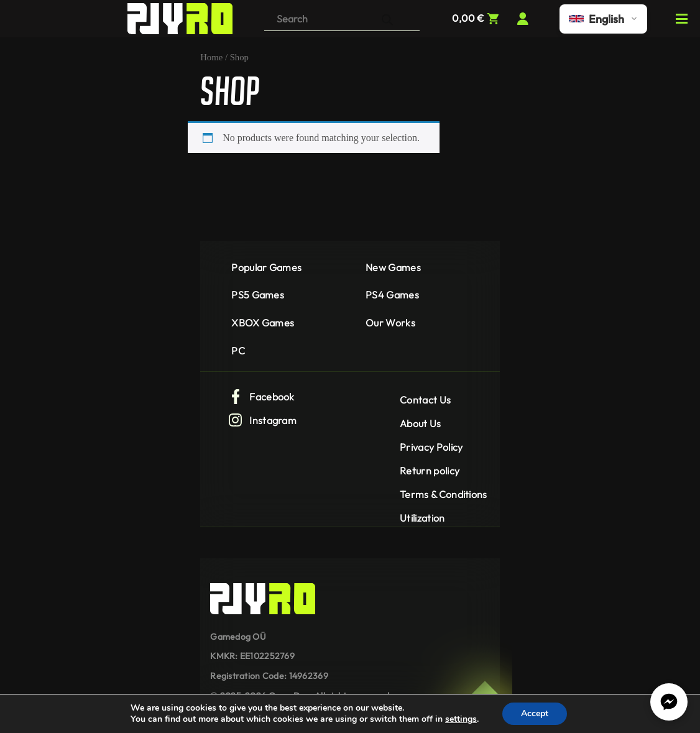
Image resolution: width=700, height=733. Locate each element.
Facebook (261, 397)
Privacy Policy (431, 447)
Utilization (422, 518)
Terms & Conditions (444, 494)
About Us (421, 423)
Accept (535, 713)
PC (238, 351)
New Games (393, 267)
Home (211, 57)
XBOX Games (263, 323)
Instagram (262, 420)
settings (461, 719)
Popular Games (266, 267)
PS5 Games (258, 295)
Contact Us (425, 400)
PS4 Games (392, 295)
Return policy (430, 471)
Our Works (390, 323)
